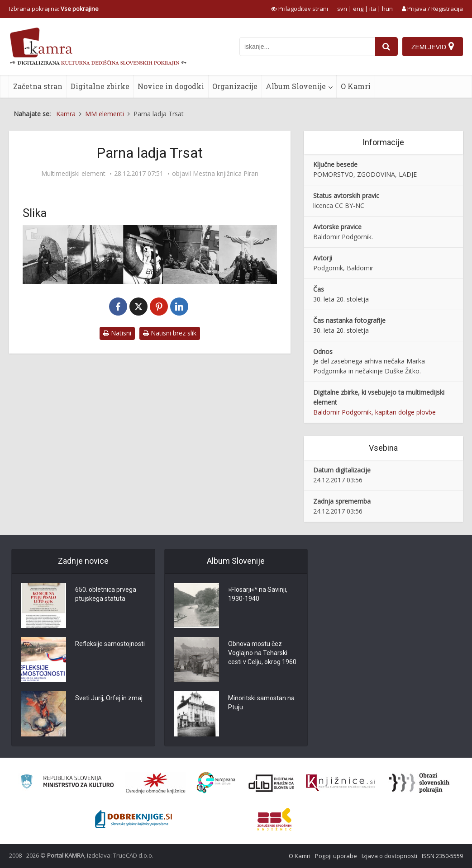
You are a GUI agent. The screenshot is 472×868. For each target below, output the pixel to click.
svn (342, 9)
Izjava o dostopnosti (389, 856)
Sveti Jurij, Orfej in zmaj (109, 698)
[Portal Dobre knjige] (133, 819)
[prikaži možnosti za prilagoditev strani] (300, 9)
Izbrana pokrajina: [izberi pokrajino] (54, 9)
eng (358, 9)
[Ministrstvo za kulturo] (67, 783)
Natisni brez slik (170, 333)
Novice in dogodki (171, 86)
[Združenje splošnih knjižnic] (274, 819)
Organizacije (235, 86)
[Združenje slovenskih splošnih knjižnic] (341, 783)
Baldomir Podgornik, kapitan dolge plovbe (374, 412)
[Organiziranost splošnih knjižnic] (156, 783)
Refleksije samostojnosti (110, 644)
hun (387, 9)
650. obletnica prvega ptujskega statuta (106, 594)
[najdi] (386, 47)
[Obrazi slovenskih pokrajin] (419, 783)
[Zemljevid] (433, 47)
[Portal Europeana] (216, 783)
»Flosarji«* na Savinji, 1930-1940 (258, 594)
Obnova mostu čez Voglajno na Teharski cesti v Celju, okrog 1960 (262, 653)
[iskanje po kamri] (307, 47)
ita (373, 9)
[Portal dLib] (272, 783)
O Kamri (356, 86)
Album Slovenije (296, 86)
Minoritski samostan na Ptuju (261, 703)
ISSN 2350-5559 (442, 856)
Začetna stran (38, 86)
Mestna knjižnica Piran (226, 174)
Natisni (117, 333)
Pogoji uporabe (336, 856)
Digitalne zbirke (100, 86)
